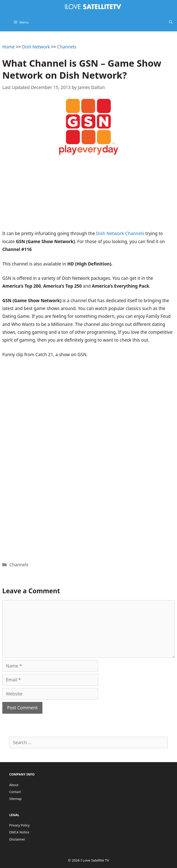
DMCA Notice (19, 832)
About (14, 785)
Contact (15, 792)
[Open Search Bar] (171, 22)
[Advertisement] (88, 196)
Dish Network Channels (120, 233)
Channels (67, 47)
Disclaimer (17, 839)
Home (9, 47)
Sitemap (15, 799)
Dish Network (36, 47)
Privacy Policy (19, 825)
